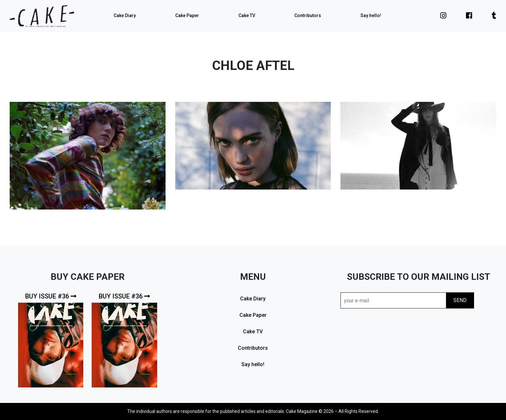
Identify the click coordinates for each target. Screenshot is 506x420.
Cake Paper (187, 15)
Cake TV (247, 15)
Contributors (308, 15)
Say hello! (371, 15)
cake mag (42, 16)
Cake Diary (125, 15)
